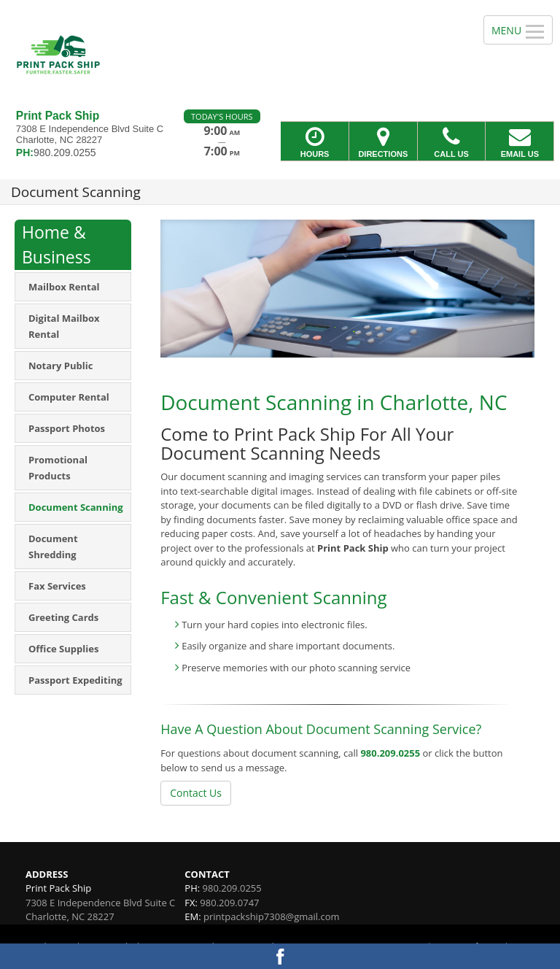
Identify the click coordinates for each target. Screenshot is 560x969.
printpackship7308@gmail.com (272, 916)
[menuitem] (73, 287)
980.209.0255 (390, 753)
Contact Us (196, 793)
